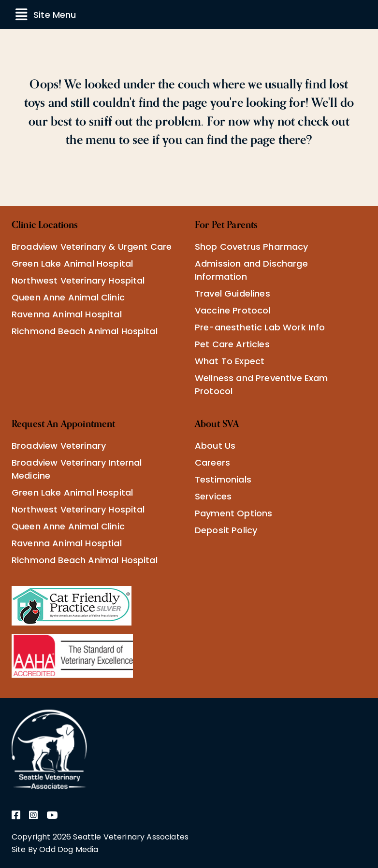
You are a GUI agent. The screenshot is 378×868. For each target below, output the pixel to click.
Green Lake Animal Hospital (72, 263)
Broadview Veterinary (59, 446)
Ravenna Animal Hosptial (67, 543)
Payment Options (233, 513)
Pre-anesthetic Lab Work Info (260, 327)
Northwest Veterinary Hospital (78, 280)
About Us (215, 446)
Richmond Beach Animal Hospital (85, 331)
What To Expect (230, 361)
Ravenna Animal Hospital (67, 314)
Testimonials (223, 479)
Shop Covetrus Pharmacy (252, 247)
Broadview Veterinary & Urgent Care (92, 247)
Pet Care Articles (232, 344)
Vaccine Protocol (233, 310)
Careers (212, 462)
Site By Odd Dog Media (55, 849)
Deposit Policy (226, 530)
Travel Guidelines (233, 293)
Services (213, 496)
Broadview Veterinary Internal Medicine (77, 469)
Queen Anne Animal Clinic (68, 297)
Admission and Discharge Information (251, 270)
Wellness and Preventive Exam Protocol (261, 384)
